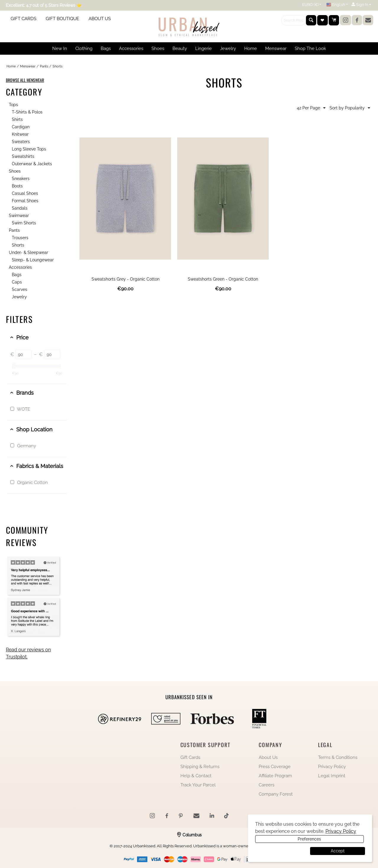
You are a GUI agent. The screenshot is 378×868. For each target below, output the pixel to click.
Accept (338, 851)
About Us (268, 757)
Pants (44, 66)
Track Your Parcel (198, 785)
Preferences (282, 851)
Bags (17, 275)
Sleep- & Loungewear (33, 260)
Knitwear (20, 134)
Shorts (18, 245)
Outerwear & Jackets (32, 164)
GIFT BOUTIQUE (62, 19)
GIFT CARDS (23, 19)
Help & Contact (196, 776)
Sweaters (21, 142)
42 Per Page (311, 108)
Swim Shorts (24, 223)
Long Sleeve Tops (29, 149)
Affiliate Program (275, 776)
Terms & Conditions (338, 757)
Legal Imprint (332, 776)
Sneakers (21, 179)
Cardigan (21, 127)
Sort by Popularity (350, 108)
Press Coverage (275, 767)
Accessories (20, 267)
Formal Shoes (25, 201)
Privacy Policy (332, 767)
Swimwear (19, 216)
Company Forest (276, 794)
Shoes (15, 171)
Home (11, 66)
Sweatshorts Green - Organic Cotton (223, 279)
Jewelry (19, 297)
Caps (17, 282)
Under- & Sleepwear (28, 252)
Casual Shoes (25, 193)
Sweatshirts (23, 156)
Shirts (17, 119)
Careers (267, 785)
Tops (13, 105)
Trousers (20, 238)
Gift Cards (190, 757)
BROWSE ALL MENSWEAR (25, 80)
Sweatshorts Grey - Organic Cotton (126, 279)
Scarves (19, 289)
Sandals (20, 208)
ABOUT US (100, 19)
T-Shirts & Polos (27, 112)
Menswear (28, 66)
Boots (17, 186)
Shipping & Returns (200, 767)
